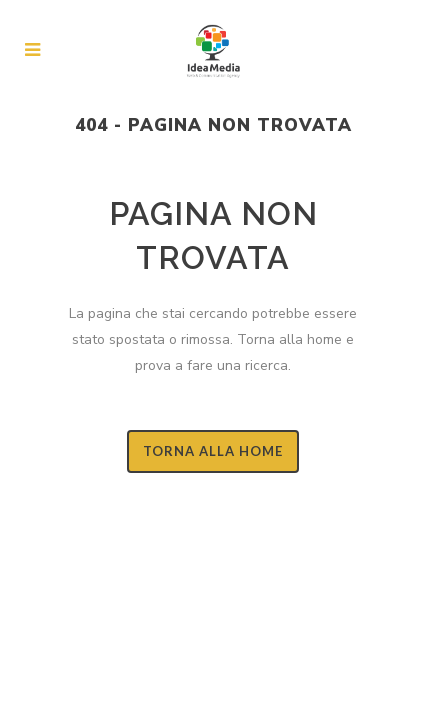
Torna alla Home (213, 451)
